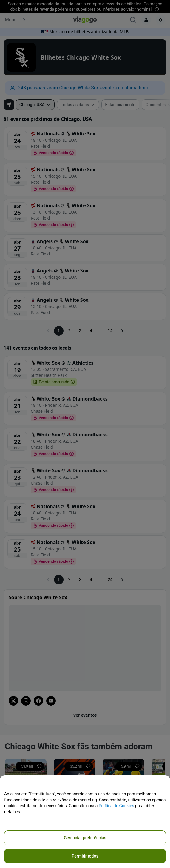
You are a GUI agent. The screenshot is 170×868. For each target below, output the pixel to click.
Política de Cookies (116, 806)
